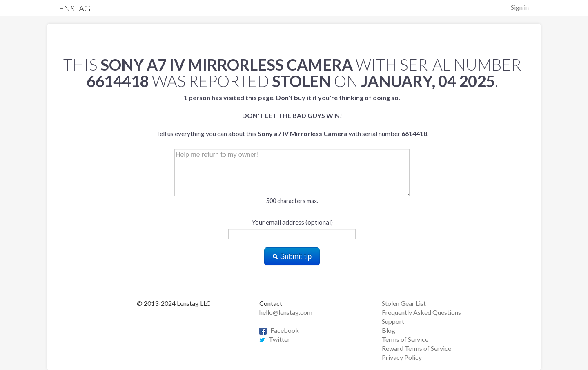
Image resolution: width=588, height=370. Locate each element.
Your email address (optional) (292, 222)
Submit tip (292, 256)
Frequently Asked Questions (421, 312)
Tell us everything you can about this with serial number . (292, 115)
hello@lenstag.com (286, 312)
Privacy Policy (402, 357)
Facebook (279, 330)
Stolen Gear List (404, 303)
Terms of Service (405, 339)
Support (393, 321)
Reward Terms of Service (416, 348)
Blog (389, 330)
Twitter (275, 339)
